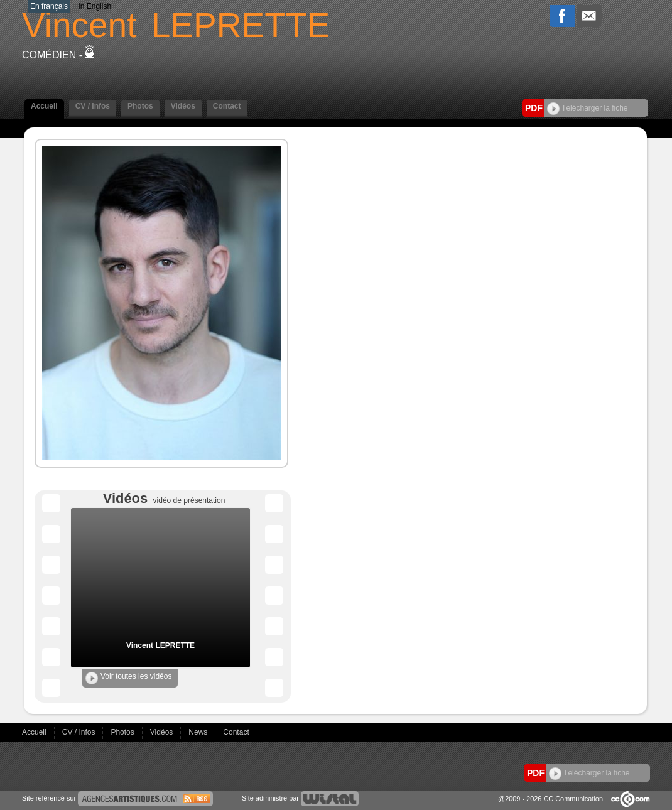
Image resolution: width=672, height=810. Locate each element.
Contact (227, 106)
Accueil (44, 106)
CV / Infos (93, 106)
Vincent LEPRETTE (160, 645)
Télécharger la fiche (588, 108)
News (199, 732)
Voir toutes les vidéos (128, 678)
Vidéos (183, 106)
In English (95, 6)
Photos (140, 106)
